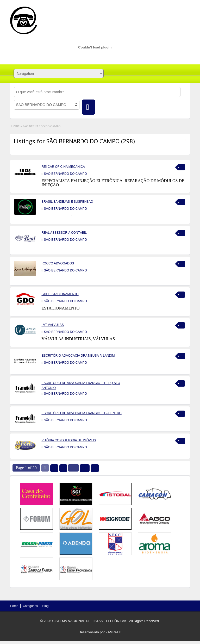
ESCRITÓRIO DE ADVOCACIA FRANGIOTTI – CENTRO (81, 413)
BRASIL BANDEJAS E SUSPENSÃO (67, 202)
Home (15, 126)
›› (95, 468)
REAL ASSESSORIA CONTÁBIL (64, 233)
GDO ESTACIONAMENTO (60, 294)
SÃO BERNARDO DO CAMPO (65, 174)
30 (85, 468)
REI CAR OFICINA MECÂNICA (63, 167)
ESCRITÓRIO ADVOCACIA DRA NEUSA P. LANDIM (78, 356)
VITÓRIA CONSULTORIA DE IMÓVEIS (69, 440)
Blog (45, 606)
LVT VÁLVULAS (52, 325)
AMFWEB (115, 632)
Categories (30, 606)
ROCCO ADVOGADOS (58, 263)
